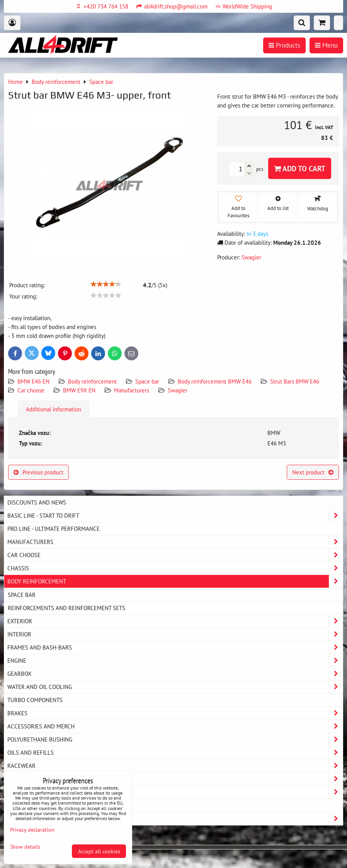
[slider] (106, 284)
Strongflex (175, 819)
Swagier (178, 390)
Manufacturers (132, 390)
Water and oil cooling (175, 687)
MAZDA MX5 (23, 805)
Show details (25, 847)
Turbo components (35, 700)
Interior (175, 634)
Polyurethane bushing (175, 739)
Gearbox (175, 674)
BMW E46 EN (33, 381)
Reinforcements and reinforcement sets (66, 608)
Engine (175, 661)
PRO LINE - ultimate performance (54, 529)
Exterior (175, 621)
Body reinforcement (92, 381)
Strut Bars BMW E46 (295, 381)
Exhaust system (175, 792)
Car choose (31, 390)
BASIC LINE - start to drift (175, 516)
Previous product (38, 472)
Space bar (147, 381)
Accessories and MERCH (175, 726)
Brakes (175, 713)
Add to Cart (300, 168)
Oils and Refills (175, 753)
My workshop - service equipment (175, 779)
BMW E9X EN (79, 390)
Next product (313, 472)
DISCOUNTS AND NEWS (37, 502)
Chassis (175, 568)
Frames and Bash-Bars (175, 647)
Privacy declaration (32, 830)
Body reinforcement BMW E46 (215, 381)
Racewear (175, 766)
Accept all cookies (99, 851)
